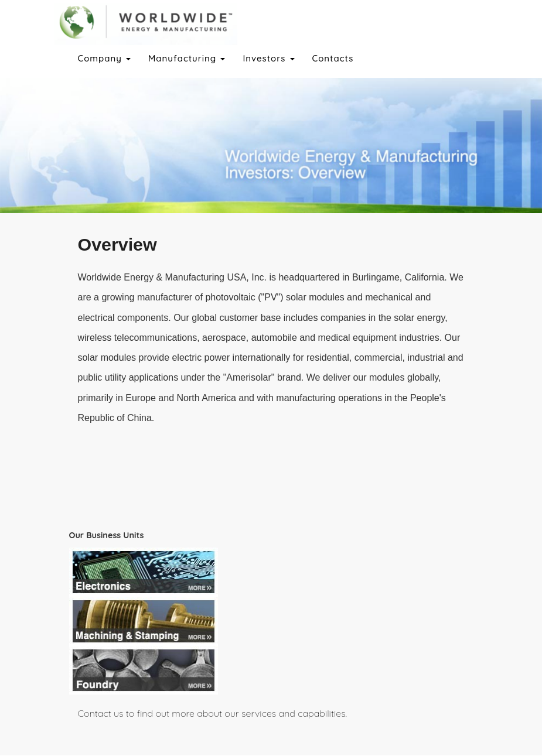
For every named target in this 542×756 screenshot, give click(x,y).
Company (104, 58)
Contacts (333, 58)
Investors (268, 58)
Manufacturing (187, 58)
